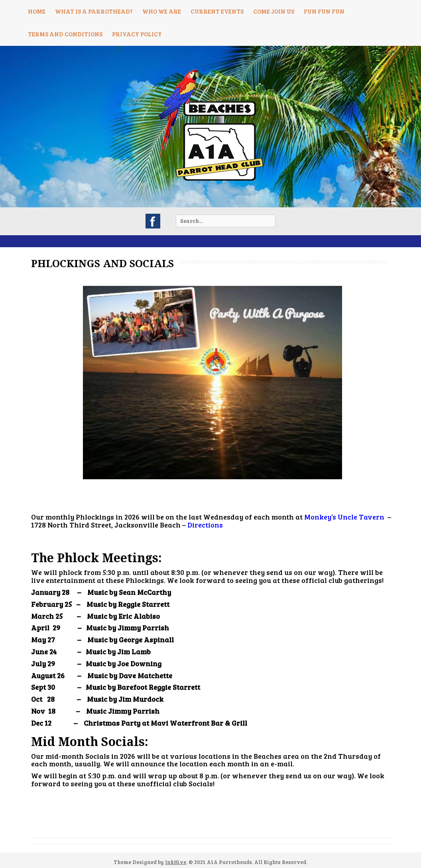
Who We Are (162, 11)
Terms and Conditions (65, 34)
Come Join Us (274, 11)
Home (37, 11)
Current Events (217, 11)
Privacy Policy (137, 34)
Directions (205, 525)
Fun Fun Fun (324, 11)
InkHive (176, 862)
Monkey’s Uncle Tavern (344, 517)
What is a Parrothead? (94, 11)
